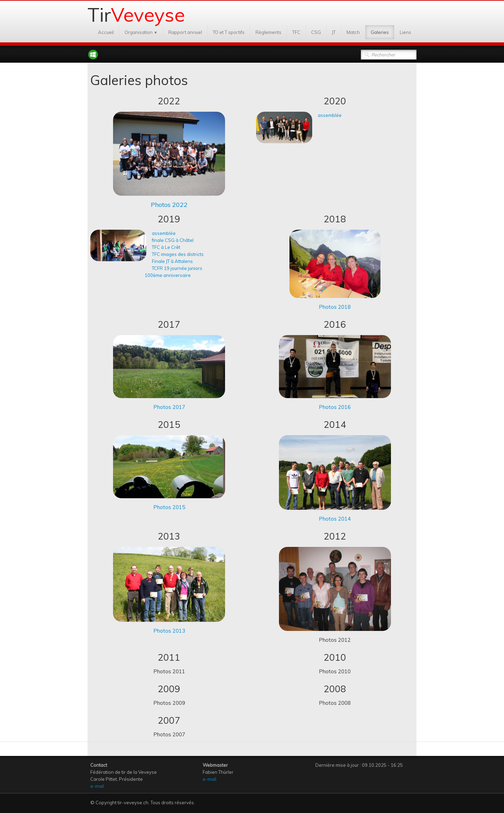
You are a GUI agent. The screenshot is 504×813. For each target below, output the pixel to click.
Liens (405, 32)
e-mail (97, 786)
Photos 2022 (169, 205)
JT (334, 32)
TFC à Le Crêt (166, 247)
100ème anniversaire (168, 275)
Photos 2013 (169, 631)
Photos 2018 (335, 307)
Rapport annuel (185, 32)
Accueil (106, 32)
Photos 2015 (169, 507)
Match (353, 32)
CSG (316, 32)
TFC (296, 32)
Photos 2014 (335, 519)
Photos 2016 (335, 407)
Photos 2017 (169, 407)
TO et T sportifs (229, 32)
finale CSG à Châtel (173, 240)
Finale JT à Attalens (172, 261)
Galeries (380, 32)
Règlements (268, 32)
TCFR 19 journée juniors (177, 268)
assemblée (330, 115)
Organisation (141, 32)
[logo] (139, 14)
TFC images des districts (178, 254)
